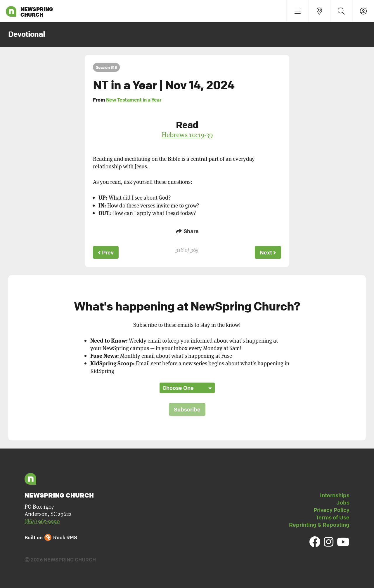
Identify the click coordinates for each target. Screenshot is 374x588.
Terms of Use (333, 517)
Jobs (343, 502)
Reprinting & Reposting (319, 525)
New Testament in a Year (134, 100)
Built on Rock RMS (51, 537)
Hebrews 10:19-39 (187, 135)
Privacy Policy (331, 510)
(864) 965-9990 (42, 521)
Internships (335, 495)
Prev (106, 252)
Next (268, 252)
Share (187, 231)
